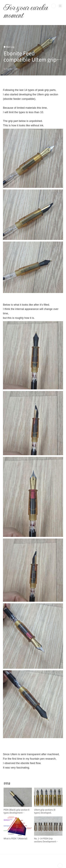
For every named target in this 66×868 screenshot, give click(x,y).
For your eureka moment (26, 6)
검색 (54, 6)
